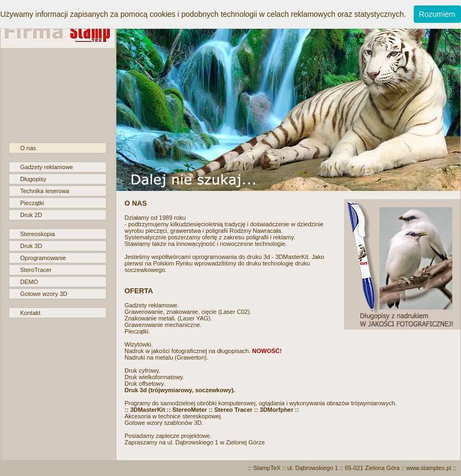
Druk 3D (31, 246)
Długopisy (33, 179)
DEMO (29, 282)
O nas (28, 148)
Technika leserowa (45, 191)
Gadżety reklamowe (46, 167)
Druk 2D (31, 215)
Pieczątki (32, 203)
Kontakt (30, 313)
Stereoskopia (38, 234)
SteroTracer (36, 270)
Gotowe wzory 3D (44, 294)
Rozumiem (437, 14)
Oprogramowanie (43, 258)
